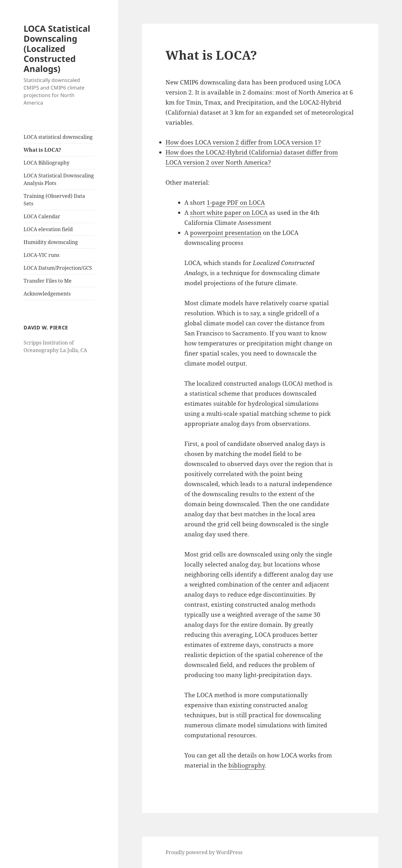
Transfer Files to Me (48, 281)
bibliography (247, 765)
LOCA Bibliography (46, 163)
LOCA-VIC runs (41, 255)
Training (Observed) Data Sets (54, 200)
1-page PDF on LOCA (236, 203)
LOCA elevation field (48, 229)
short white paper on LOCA (229, 213)
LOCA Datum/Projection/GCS (58, 268)
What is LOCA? (42, 150)
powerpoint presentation (226, 233)
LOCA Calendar (42, 216)
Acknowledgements (47, 294)
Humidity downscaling (51, 242)
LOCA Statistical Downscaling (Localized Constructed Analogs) (57, 49)
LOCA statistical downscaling (58, 137)
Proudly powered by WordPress (204, 852)
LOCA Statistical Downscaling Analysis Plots (59, 179)
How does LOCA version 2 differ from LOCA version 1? (243, 142)
